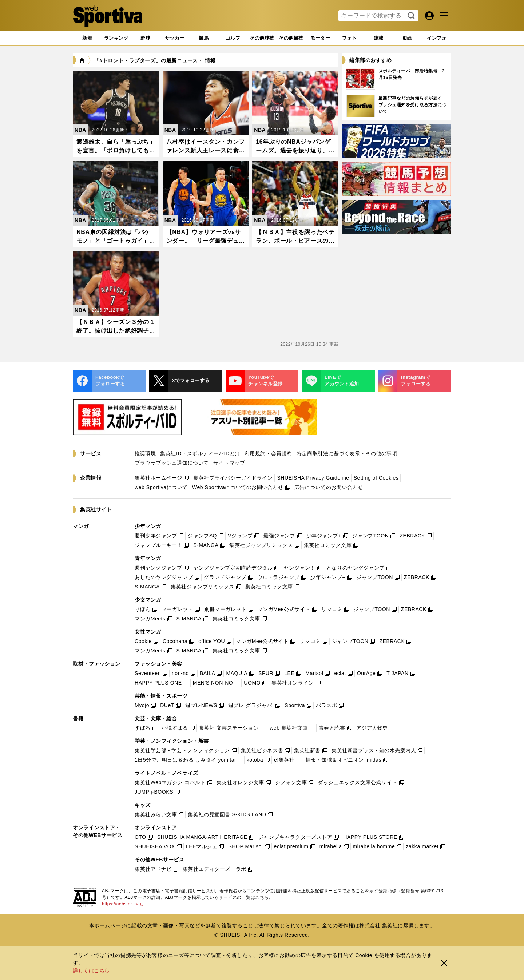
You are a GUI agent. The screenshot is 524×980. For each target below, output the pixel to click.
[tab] (145, 38)
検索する (410, 16)
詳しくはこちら (91, 971)
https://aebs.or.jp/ (123, 904)
